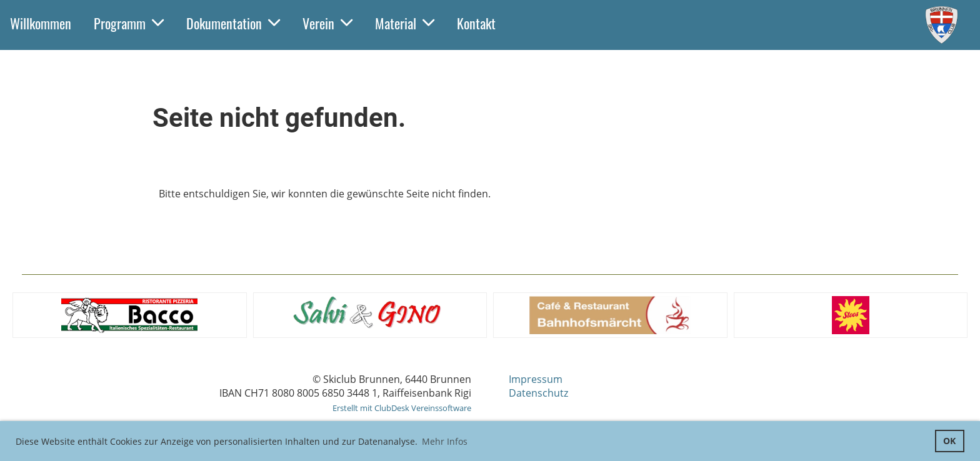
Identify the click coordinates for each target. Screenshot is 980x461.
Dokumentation (233, 23)
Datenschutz (538, 393)
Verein (327, 23)
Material (405, 23)
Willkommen (41, 23)
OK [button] (949, 441)
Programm (129, 23)
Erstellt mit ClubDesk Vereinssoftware (402, 408)
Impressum (536, 379)
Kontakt (476, 23)
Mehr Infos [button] (445, 441)
